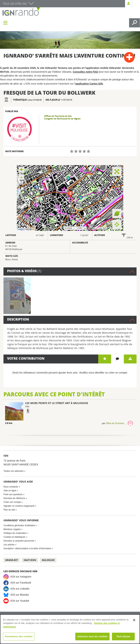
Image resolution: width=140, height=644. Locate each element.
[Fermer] (134, 620)
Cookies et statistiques (14, 537)
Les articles (9, 545)
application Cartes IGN (89, 84)
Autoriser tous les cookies (92, 636)
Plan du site (9, 510)
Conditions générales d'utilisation (19, 525)
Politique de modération (15, 533)
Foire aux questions (13, 494)
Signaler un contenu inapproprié (19, 506)
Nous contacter (11, 487)
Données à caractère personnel (19, 541)
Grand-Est (12, 560)
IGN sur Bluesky (20, 595)
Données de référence (14, 498)
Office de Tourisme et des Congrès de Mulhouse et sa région (62, 118)
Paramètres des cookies (19, 636)
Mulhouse (48, 560)
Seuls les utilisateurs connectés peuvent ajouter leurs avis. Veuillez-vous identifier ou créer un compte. (70, 373)
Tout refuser (123, 636)
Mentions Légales (12, 529)
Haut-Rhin (30, 560)
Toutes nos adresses (13, 471)
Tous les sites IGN (15, 4)
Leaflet (21, 229)
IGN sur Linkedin (20, 589)
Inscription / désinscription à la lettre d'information (27, 548)
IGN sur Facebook (21, 583)
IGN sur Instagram (21, 577)
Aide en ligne (10, 491)
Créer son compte (12, 502)
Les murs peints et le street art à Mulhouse (57, 403)
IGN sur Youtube (20, 601)
